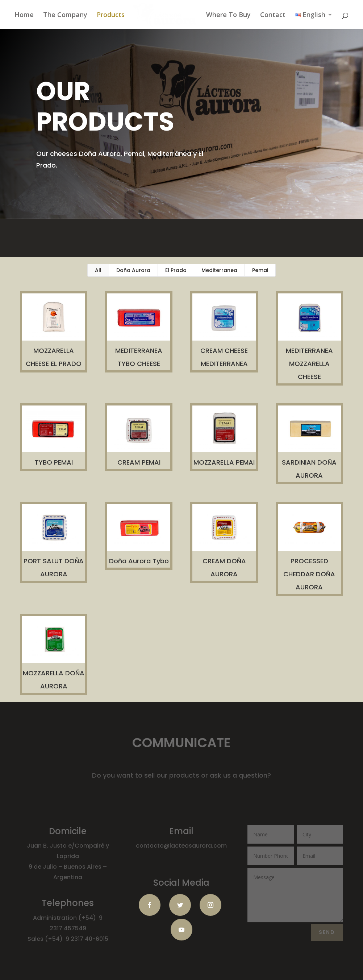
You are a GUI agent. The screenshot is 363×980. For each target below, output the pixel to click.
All (98, 270)
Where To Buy (228, 15)
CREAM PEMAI (139, 462)
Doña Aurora (133, 270)
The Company (65, 15)
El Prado (176, 270)
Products (111, 15)
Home (24, 15)
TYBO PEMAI (53, 462)
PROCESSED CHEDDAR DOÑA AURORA (309, 574)
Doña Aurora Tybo (139, 561)
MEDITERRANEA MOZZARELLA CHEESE (309, 364)
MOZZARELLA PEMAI (224, 462)
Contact (273, 15)
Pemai (260, 270)
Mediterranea (219, 270)
